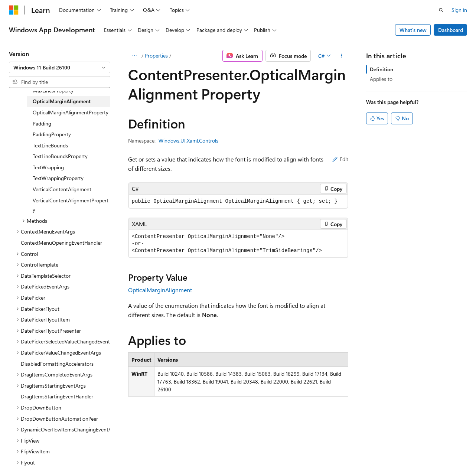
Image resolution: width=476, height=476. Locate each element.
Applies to (381, 79)
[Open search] (441, 10)
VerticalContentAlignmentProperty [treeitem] (71, 205)
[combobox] (60, 68)
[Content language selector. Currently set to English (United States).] (43, 436)
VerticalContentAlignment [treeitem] (62, 189)
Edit (340, 159)
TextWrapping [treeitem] (48, 167)
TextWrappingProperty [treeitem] (58, 178)
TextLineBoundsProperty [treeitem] (60, 156)
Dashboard (451, 30)
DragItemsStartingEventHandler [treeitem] (57, 396)
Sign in (459, 10)
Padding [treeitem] (42, 123)
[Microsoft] (14, 10)
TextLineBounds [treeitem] (50, 145)
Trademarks (236, 454)
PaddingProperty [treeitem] (52, 134)
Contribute (133, 454)
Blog (101, 454)
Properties (156, 56)
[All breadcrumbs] (135, 56)
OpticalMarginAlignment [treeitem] (62, 101)
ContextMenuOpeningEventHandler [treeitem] (61, 243)
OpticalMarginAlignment (160, 290)
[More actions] (341, 56)
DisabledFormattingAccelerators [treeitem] (57, 364)
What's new (413, 30)
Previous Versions (67, 454)
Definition (382, 69)
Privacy (162, 454)
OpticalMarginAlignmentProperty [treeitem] (71, 112)
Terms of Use (199, 454)
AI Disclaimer (24, 454)
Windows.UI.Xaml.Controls (188, 141)
